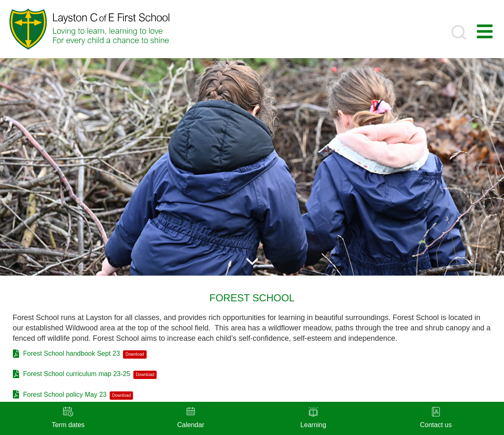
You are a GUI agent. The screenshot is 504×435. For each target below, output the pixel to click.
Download (135, 354)
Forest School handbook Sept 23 (72, 353)
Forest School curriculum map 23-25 (77, 374)
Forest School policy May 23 (65, 395)
